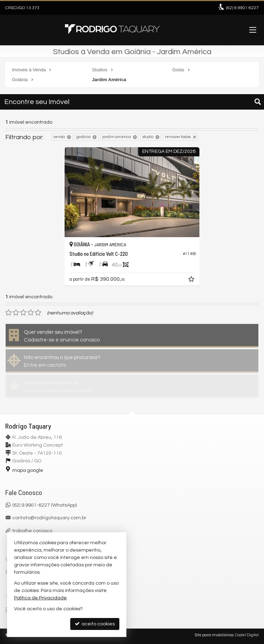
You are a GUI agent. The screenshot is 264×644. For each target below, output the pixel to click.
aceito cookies (95, 624)
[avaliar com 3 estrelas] (23, 313)
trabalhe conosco (32, 531)
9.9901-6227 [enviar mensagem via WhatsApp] (242, 8)
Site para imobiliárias (214, 635)
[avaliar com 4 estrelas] (31, 313)
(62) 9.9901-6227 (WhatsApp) (45, 505)
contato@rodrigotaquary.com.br (49, 518)
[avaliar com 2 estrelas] (16, 313)
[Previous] (75, 192)
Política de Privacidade (40, 598)
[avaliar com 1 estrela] (9, 313)
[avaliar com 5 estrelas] (38, 313)
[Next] (189, 192)
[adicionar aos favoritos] (192, 280)
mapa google (28, 470)
